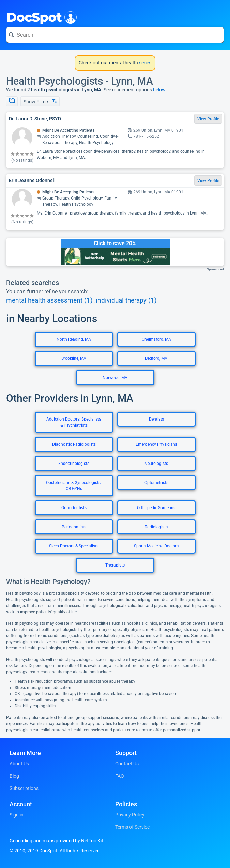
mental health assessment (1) (49, 300)
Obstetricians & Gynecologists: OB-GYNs (74, 486)
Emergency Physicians (156, 444)
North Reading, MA (74, 339)
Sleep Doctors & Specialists (74, 546)
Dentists (156, 419)
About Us (19, 764)
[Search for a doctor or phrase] (115, 35)
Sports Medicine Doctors (156, 546)
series (145, 63)
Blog (14, 776)
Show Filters (40, 101)
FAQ (120, 776)
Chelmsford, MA (156, 339)
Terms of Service (132, 827)
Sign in (17, 815)
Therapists (115, 565)
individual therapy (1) (126, 300)
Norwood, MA (115, 378)
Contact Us (127, 764)
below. (160, 90)
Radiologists (156, 527)
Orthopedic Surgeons (156, 508)
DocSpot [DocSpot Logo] (40, 17)
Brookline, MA (74, 358)
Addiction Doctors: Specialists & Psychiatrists (74, 422)
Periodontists (74, 527)
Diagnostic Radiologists (74, 444)
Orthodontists (74, 508)
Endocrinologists (74, 464)
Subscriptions (24, 788)
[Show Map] (12, 101)
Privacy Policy (130, 815)
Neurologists (156, 464)
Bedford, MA (156, 358)
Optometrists (156, 483)
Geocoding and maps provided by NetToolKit (56, 841)
